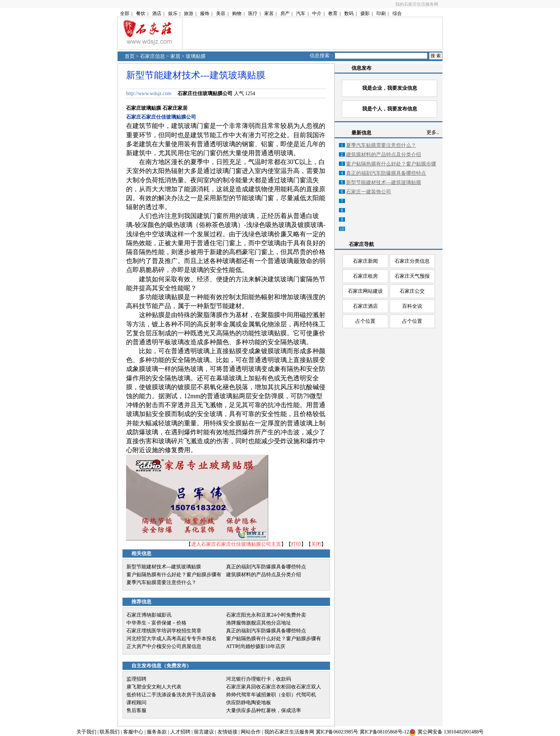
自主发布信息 (146, 666)
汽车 (301, 13)
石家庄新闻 (365, 261)
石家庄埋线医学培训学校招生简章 (164, 631)
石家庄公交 (412, 291)
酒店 (157, 13)
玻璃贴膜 (196, 56)
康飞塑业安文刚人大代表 (154, 687)
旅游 (189, 13)
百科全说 (412, 306)
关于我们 (86, 732)
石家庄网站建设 (365, 291)
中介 (317, 13)
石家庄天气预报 (412, 276)
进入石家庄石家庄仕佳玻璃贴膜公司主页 (236, 544)
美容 (221, 13)
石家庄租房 (365, 276)
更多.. (433, 132)
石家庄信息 (152, 56)
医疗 (253, 13)
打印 (296, 544)
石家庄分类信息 (412, 261)
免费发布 (176, 666)
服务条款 (157, 732)
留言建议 (204, 732)
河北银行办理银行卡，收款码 (259, 679)
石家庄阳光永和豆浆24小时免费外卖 (266, 615)
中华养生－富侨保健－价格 (156, 623)
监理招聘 (136, 679)
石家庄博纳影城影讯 (149, 615)
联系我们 (110, 732)
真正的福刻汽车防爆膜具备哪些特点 (266, 567)
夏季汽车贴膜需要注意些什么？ (161, 582)
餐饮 (141, 13)
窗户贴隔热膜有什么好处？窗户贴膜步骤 (391, 164)
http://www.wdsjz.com (149, 93)
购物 (237, 13)
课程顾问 (136, 703)
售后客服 (136, 710)
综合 (397, 13)
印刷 (381, 13)
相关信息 (141, 554)
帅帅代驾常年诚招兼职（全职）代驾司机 (271, 695)
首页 (130, 56)
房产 (285, 13)
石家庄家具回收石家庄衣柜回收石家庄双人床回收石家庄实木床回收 (274, 688)
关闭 (316, 544)
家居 (269, 13)
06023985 (343, 732)
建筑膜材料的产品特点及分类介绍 (264, 575)
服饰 (205, 13)
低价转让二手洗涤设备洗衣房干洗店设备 (171, 695)
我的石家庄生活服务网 (417, 4)
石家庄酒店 (365, 306)
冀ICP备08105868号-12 (384, 732)
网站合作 (251, 732)
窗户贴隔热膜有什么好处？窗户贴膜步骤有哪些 (174, 575)
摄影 (365, 13)
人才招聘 (180, 732)
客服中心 (133, 732)
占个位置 (365, 321)
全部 (125, 13)
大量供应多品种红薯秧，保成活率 (264, 710)
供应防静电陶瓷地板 (249, 703)
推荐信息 (141, 602)
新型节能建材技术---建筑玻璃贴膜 (164, 567)
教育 (333, 13)
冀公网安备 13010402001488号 (451, 732)
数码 (349, 13)
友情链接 (227, 732)
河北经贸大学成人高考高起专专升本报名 (171, 639)
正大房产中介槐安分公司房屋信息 (164, 646)
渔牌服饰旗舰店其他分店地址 (259, 623)
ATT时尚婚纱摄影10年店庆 (256, 646)
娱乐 (173, 13)
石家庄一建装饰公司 (369, 192)
